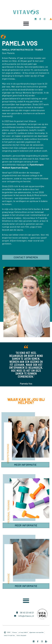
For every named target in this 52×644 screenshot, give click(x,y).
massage (8, 579)
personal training (8, 512)
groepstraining (8, 454)
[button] (26, 24)
